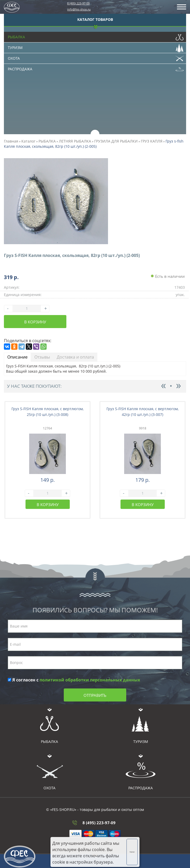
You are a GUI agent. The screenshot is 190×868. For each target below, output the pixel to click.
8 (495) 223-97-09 (78, 3)
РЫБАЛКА (47, 141)
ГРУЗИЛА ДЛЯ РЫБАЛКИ (116, 141)
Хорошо (132, 852)
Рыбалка (96, 36)
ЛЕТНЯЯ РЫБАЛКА (75, 141)
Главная (11, 141)
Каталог (28, 141)
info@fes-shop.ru (79, 9)
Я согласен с (74, 680)
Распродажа (96, 68)
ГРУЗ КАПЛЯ (152, 141)
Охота (96, 57)
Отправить (95, 695)
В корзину (35, 322)
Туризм (96, 46)
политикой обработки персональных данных (90, 680)
